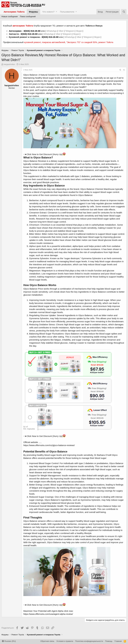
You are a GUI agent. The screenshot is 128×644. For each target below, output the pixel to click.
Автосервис (15, 31)
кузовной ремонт (32, 42)
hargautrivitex (9, 64)
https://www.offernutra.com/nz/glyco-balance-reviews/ (49, 445)
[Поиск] (124, 12)
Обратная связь (47, 641)
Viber (61, 31)
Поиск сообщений (28, 16)
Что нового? (48, 12)
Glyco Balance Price (33, 289)
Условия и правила (65, 641)
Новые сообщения (10, 16)
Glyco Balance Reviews (35, 161)
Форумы (33, 12)
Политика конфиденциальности (89, 641)
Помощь (109, 641)
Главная (118, 641)
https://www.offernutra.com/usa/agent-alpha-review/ (48, 614)
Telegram (70, 31)
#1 (124, 70)
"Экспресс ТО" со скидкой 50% (82, 42)
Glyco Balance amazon (35, 521)
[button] (56, 12)
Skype (79, 31)
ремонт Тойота (106, 42)
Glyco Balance (48, 84)
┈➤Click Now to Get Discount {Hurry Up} (45, 154)
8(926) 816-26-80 (32, 31)
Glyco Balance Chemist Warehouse (98, 189)
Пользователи (67, 12)
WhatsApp (52, 31)
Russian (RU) (9, 641)
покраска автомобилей (53, 42)
